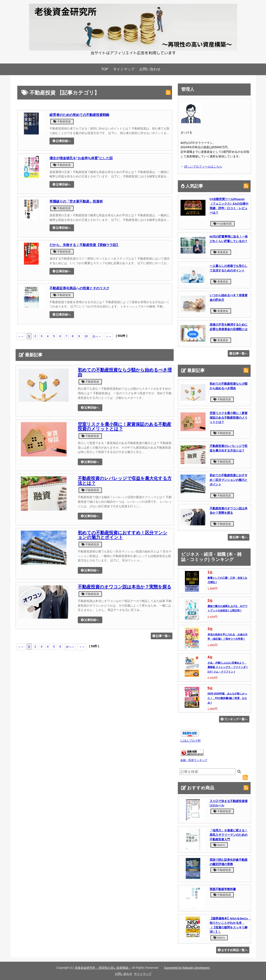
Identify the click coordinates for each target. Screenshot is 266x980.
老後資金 (221, 252)
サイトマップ (124, 69)
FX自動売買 (223, 224)
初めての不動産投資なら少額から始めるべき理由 (125, 372)
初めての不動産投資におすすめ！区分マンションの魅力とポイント (123, 535)
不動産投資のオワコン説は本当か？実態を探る (125, 587)
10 (86, 336)
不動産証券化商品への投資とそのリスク (79, 288)
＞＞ (109, 336)
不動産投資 (62, 121)
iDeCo (219, 845)
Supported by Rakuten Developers (187, 968)
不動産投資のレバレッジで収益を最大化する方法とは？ (125, 481)
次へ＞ (97, 336)
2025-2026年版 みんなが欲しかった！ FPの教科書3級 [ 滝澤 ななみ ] (227, 698)
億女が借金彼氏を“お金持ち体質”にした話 (81, 158)
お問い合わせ (150, 69)
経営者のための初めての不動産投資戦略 (79, 115)
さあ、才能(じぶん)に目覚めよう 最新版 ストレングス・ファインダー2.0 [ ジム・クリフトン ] (228, 667)
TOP (105, 69)
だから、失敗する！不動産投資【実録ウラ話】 (84, 245)
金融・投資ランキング (194, 760)
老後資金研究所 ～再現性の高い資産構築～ (103, 968)
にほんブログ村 (191, 741)
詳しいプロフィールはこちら (203, 167)
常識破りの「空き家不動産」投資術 (76, 201)
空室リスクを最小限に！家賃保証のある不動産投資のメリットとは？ (124, 427)
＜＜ (21, 336)
